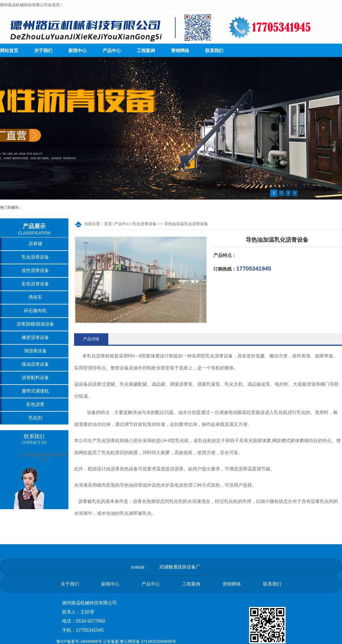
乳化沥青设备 (144, 224)
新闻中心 (78, 51)
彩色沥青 (35, 404)
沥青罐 (35, 244)
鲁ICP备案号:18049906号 (79, 641)
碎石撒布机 (35, 311)
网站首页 (9, 51)
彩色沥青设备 (35, 284)
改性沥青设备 (35, 270)
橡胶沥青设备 (35, 337)
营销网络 (180, 51)
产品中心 (112, 51)
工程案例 (146, 51)
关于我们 (43, 51)
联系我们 (214, 51)
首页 (108, 224)
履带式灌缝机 (35, 391)
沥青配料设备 (35, 378)
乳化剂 (35, 418)
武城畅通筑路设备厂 (180, 567)
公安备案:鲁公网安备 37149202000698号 (140, 641)
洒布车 (35, 297)
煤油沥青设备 (35, 364)
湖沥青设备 (35, 351)
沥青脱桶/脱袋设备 (35, 324)
